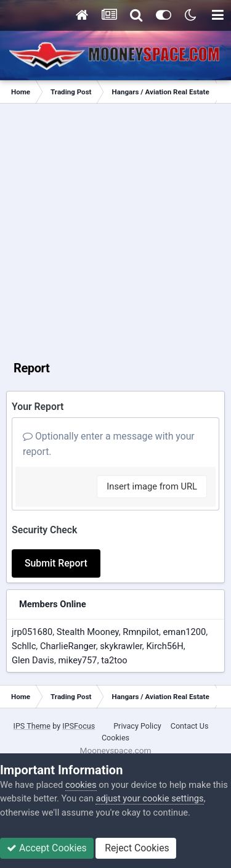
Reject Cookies (136, 848)
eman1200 (185, 632)
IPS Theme (32, 726)
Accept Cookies (47, 848)
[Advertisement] (115, 225)
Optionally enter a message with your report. (109, 444)
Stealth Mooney (88, 632)
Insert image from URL (152, 486)
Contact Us (190, 726)
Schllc (24, 646)
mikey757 (77, 660)
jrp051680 (32, 632)
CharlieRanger (68, 646)
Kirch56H (164, 646)
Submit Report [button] (56, 563)
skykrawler (121, 646)
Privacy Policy (137, 726)
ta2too (114, 660)
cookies (81, 785)
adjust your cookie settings (149, 798)
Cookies (115, 738)
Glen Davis (33, 660)
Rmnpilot (141, 632)
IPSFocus (79, 726)
